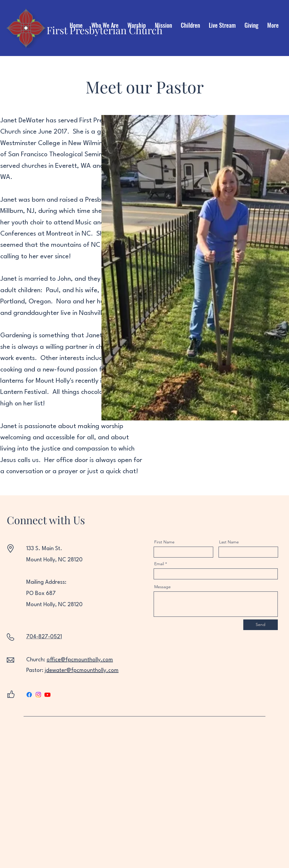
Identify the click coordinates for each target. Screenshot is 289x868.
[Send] (261, 625)
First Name (164, 542)
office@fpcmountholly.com (80, 660)
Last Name (229, 542)
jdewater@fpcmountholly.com (82, 670)
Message (162, 587)
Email (159, 564)
